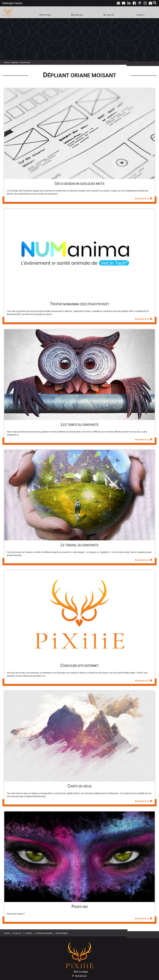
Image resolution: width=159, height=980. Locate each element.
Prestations (45, 15)
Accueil (7, 62)
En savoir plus (142, 199)
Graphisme (15, 62)
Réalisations (77, 15)
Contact (141, 15)
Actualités (109, 15)
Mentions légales (62, 933)
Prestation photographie (44, 933)
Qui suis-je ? (17, 933)
